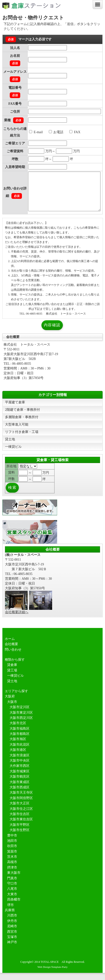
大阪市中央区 (20, 768)
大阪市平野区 (20, 832)
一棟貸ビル (13, 454)
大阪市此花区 (20, 752)
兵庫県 (10, 917)
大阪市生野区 (20, 837)
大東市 (12, 901)
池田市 (12, 848)
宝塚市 (12, 944)
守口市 (12, 891)
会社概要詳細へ (17, 619)
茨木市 (12, 864)
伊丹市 (12, 928)
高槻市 (12, 869)
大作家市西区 (20, 773)
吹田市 (12, 853)
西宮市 (12, 939)
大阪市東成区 (20, 789)
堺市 (10, 912)
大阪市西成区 (20, 794)
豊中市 (12, 843)
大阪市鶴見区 (20, 784)
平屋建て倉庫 (15, 409)
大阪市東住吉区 (21, 826)
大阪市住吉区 (20, 821)
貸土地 (10, 446)
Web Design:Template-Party (52, 974)
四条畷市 (14, 907)
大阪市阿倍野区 (21, 805)
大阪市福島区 (20, 736)
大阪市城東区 (20, 778)
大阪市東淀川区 (21, 720)
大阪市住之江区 (21, 816)
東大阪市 (14, 880)
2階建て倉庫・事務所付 (22, 417)
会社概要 (11, 651)
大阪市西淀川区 (21, 725)
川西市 (12, 923)
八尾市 (12, 896)
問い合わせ (13, 657)
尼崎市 (12, 933)
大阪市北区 (18, 730)
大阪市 (12, 709)
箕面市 (12, 859)
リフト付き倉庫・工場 (22, 439)
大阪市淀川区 (20, 714)
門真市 (12, 885)
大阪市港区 (18, 757)
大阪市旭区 (18, 746)
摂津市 (12, 875)
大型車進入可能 (17, 432)
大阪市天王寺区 (21, 800)
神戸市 (12, 949)
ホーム (10, 646)
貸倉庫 (12, 672)
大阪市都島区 (20, 741)
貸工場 (12, 677)
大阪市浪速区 (20, 762)
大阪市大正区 (20, 810)
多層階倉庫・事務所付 (22, 424)
